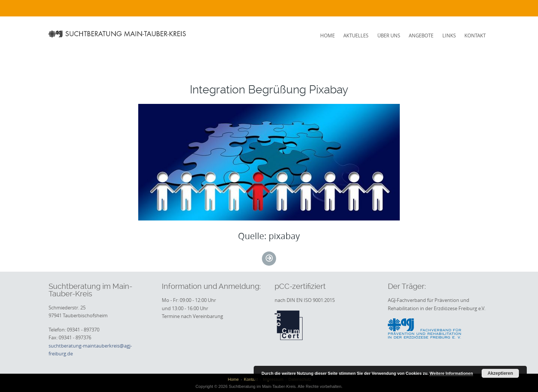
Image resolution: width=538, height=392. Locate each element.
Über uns (389, 36)
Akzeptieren (500, 373)
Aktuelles (356, 36)
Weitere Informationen (451, 373)
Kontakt (475, 36)
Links (449, 36)
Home (327, 36)
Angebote (421, 36)
